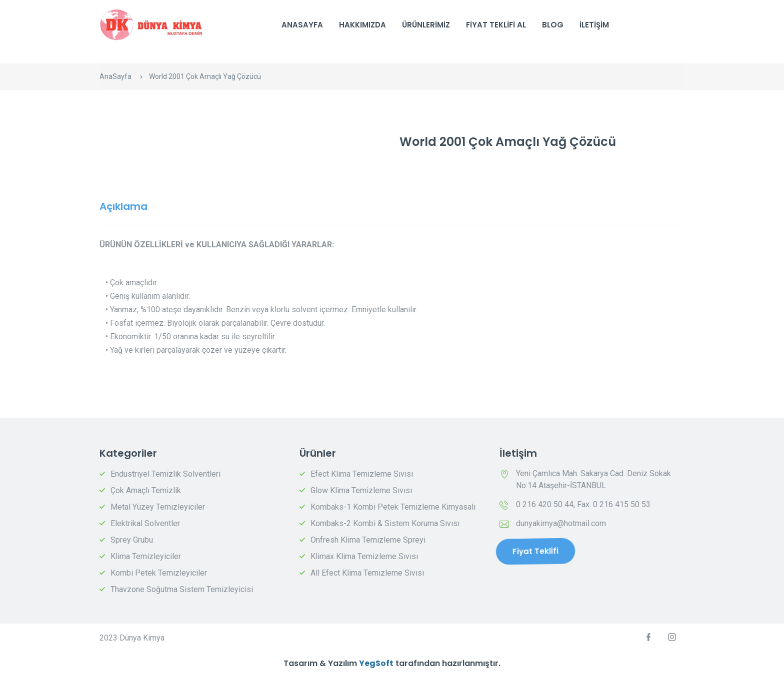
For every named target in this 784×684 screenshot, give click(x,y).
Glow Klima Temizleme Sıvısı (361, 490)
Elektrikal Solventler (145, 523)
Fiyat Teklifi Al (496, 25)
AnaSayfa (302, 25)
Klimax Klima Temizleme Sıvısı (364, 556)
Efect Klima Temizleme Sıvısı (362, 474)
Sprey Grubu (132, 540)
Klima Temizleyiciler (146, 556)
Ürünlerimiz (426, 25)
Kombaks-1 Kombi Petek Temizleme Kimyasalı (393, 507)
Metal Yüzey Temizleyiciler (158, 507)
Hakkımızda (362, 25)
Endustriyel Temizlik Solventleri (165, 474)
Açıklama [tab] (123, 206)
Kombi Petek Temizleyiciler (159, 573)
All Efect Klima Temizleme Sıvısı (367, 573)
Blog (553, 25)
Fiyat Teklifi (535, 551)
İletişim (594, 25)
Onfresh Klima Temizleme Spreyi (368, 540)
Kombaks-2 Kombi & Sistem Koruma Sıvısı (385, 523)
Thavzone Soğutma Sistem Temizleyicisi (182, 589)
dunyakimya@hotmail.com (561, 523)
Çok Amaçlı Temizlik (146, 490)
